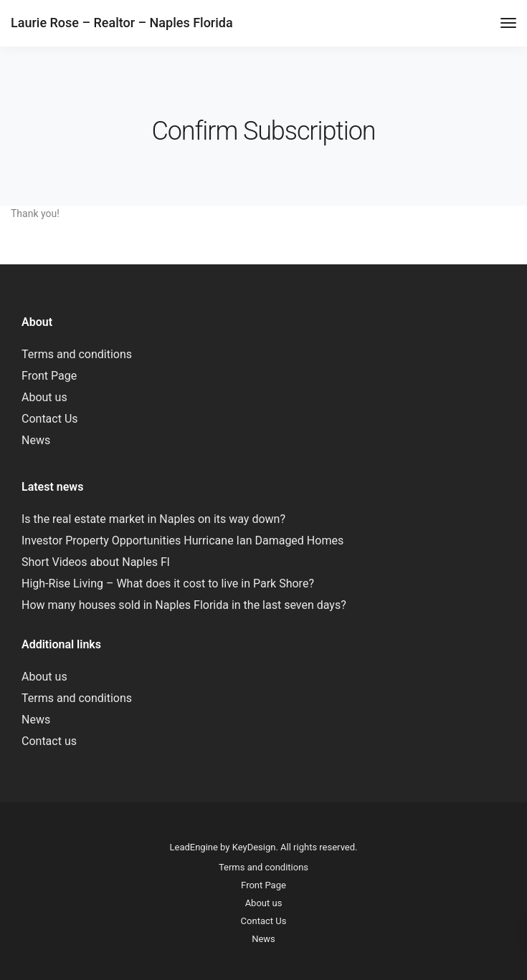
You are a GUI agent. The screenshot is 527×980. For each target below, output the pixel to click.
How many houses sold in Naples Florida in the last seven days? (184, 605)
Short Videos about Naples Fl (96, 562)
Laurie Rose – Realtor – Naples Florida (122, 23)
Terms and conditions (77, 354)
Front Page (49, 376)
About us (44, 397)
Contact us (49, 741)
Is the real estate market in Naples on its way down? (153, 519)
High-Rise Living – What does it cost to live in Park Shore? (168, 583)
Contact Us (50, 419)
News (36, 440)
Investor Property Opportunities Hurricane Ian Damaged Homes (182, 541)
